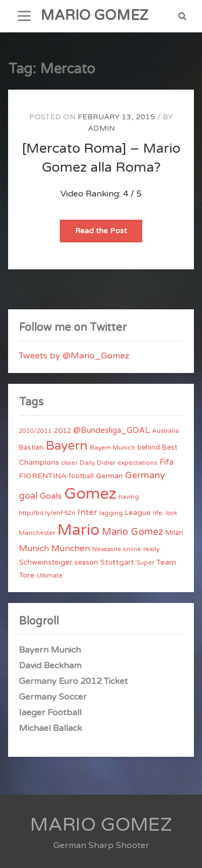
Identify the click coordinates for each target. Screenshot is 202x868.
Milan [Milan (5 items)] (174, 533)
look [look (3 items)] (172, 513)
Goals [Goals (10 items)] (51, 496)
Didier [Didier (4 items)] (106, 463)
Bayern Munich (50, 650)
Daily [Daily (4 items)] (87, 463)
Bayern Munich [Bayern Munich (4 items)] (113, 447)
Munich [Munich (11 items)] (34, 548)
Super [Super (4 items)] (145, 562)
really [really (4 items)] (151, 549)
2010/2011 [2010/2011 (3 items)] (35, 431)
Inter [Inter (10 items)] (87, 512)
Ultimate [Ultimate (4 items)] (50, 575)
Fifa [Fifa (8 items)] (166, 462)
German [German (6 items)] (109, 476)
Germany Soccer (53, 697)
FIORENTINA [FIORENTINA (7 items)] (43, 476)
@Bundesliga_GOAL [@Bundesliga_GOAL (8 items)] (112, 430)
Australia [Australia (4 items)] (165, 431)
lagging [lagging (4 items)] (111, 513)
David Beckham (50, 666)
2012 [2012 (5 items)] (62, 431)
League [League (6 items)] (138, 513)
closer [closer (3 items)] (69, 463)
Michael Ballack (50, 728)
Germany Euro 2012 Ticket (73, 681)
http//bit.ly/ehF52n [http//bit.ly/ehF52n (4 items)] (47, 513)
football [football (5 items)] (81, 476)
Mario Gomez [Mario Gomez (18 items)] (133, 532)
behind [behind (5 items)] (149, 447)
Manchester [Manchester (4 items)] (37, 533)
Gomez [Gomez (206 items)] (90, 494)
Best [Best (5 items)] (170, 447)
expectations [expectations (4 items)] (137, 463)
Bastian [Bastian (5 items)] (31, 447)
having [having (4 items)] (129, 497)
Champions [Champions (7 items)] (39, 462)
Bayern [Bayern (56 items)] (67, 446)
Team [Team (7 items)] (166, 562)
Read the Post (109, 234)
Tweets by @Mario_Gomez (74, 356)
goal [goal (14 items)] (28, 496)
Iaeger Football (50, 713)
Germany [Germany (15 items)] (145, 475)
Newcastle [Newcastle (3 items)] (107, 549)
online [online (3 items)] (132, 549)
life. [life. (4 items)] (158, 513)
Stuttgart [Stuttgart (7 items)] (117, 562)
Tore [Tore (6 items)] (27, 575)
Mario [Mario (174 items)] (78, 530)
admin (101, 128)
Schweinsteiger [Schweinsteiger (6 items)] (46, 562)
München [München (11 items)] (71, 548)
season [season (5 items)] (86, 562)
